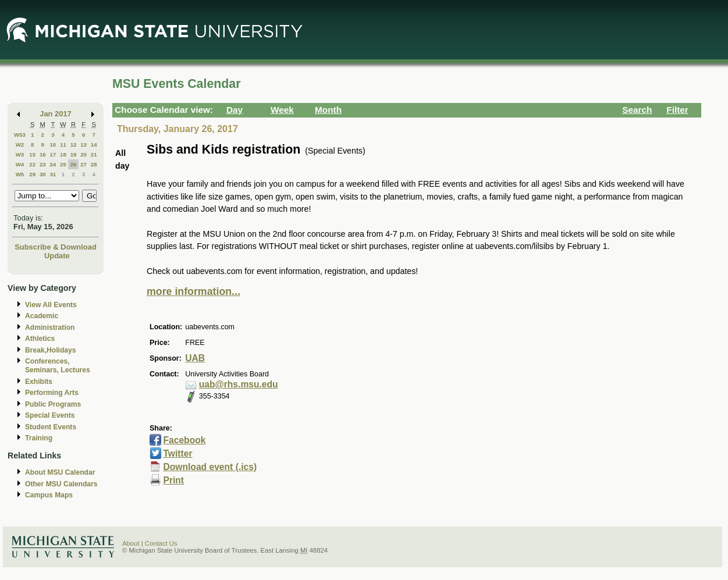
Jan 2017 (56, 114)
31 (53, 174)
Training (39, 438)
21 (94, 154)
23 (43, 164)
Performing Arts (52, 393)
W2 (20, 145)
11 (63, 145)
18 (63, 154)
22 (32, 164)
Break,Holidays (51, 350)
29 (32, 174)
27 (84, 164)
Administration (50, 328)
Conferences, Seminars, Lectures (58, 366)
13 (84, 145)
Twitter (177, 453)
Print (173, 480)
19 (74, 154)
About (131, 543)
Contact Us (161, 543)
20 (84, 154)
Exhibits (39, 382)
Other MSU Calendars (61, 484)
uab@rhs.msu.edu (239, 384)
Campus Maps (49, 495)
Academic (42, 316)
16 (43, 154)
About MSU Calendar (60, 472)
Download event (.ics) (210, 467)
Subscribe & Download (56, 247)
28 (94, 164)
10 (53, 145)
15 (32, 154)
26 (74, 164)
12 (74, 145)
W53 (20, 135)
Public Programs (53, 404)
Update (57, 256)
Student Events (51, 427)
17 (53, 154)
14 (94, 145)
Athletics (40, 339)
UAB (195, 358)
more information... (193, 291)
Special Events (50, 415)
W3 (20, 154)
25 (63, 164)
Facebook (184, 440)
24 (53, 164)
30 (43, 174)
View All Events (51, 305)
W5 (20, 174)
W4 (20, 164)
